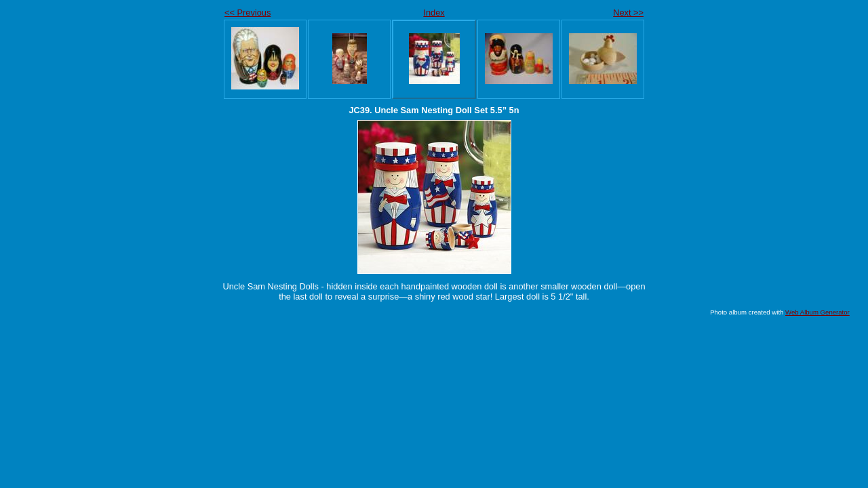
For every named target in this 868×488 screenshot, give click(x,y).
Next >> (628, 13)
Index (434, 13)
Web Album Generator (817, 312)
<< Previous (248, 13)
